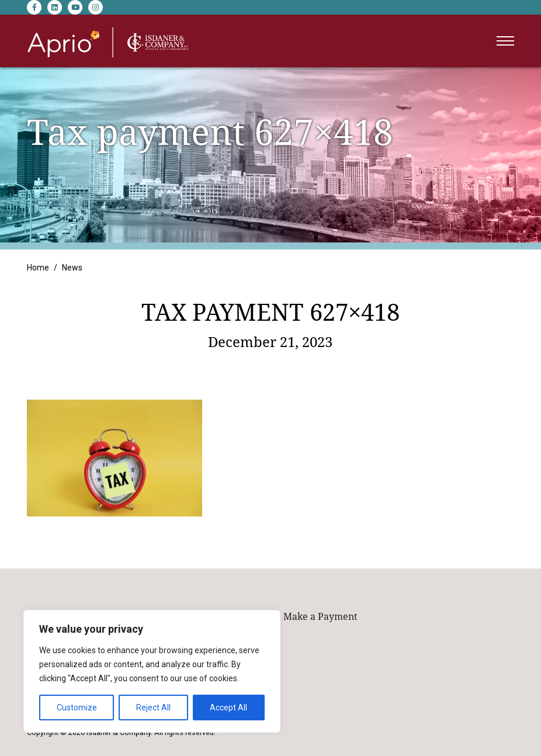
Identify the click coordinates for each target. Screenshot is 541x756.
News (72, 268)
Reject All (153, 708)
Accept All (228, 708)
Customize (77, 708)
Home (38, 268)
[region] (152, 671)
